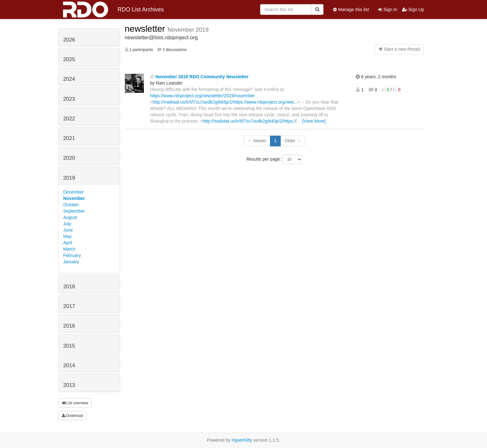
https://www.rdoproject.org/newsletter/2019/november (203, 96)
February (72, 255)
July (67, 224)
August (70, 217)
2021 (69, 138)
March (70, 249)
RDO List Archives (114, 10)
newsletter (146, 29)
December (74, 192)
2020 (69, 158)
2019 (69, 178)
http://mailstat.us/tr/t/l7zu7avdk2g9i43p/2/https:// (250, 121)
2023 (69, 99)
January (71, 262)
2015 (69, 346)
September (74, 211)
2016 (69, 326)
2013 (69, 385)
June (68, 230)
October (71, 205)
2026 (69, 40)
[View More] (314, 121)
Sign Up (413, 10)
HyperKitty (242, 440)
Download (73, 416)
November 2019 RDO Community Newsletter (199, 77)
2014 (69, 365)
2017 (69, 306)
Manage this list (351, 10)
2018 (69, 287)
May (67, 236)
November (74, 198)
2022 (69, 119)
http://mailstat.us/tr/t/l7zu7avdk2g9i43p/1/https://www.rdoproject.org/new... (225, 102)
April (68, 243)
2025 (69, 59)
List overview (75, 403)
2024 (69, 79)
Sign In (388, 10)
